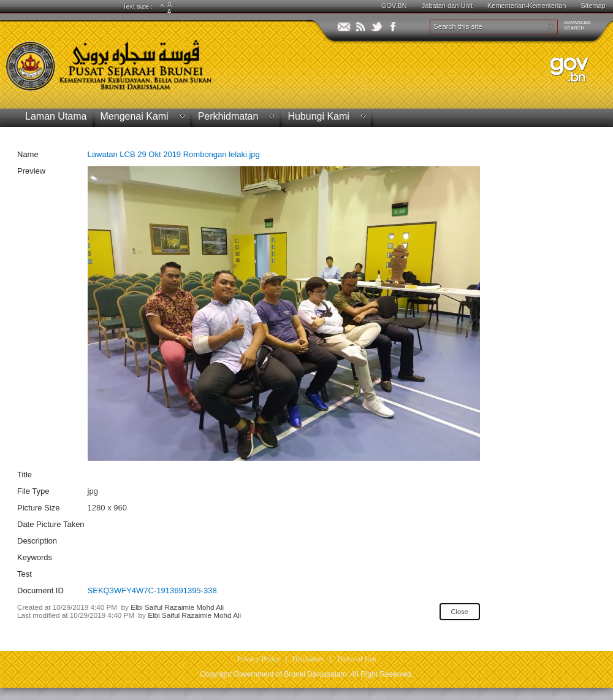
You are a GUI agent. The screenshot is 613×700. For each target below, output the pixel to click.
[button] (550, 27)
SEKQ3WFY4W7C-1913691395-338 (152, 590)
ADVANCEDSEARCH (577, 25)
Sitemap (593, 6)
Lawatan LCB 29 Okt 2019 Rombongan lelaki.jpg (174, 154)
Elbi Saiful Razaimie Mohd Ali (177, 607)
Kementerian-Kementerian (527, 6)
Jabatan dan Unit (447, 6)
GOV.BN (394, 6)
